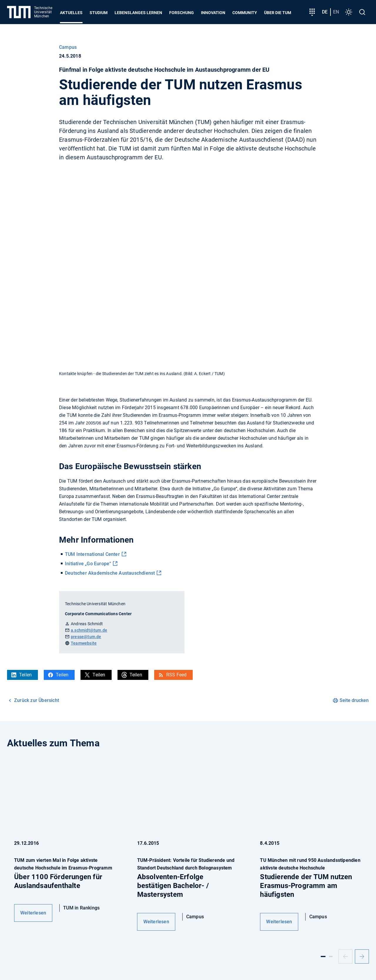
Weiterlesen (33, 913)
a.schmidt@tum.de (89, 630)
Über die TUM (278, 13)
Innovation (213, 13)
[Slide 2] (331, 956)
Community (245, 13)
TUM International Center (92, 554)
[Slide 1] (323, 956)
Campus (68, 47)
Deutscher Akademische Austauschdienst (110, 573)
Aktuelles (71, 13)
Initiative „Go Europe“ (88, 564)
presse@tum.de (86, 637)
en (336, 12)
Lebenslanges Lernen (138, 13)
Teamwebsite (84, 643)
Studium (99, 13)
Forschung (182, 13)
